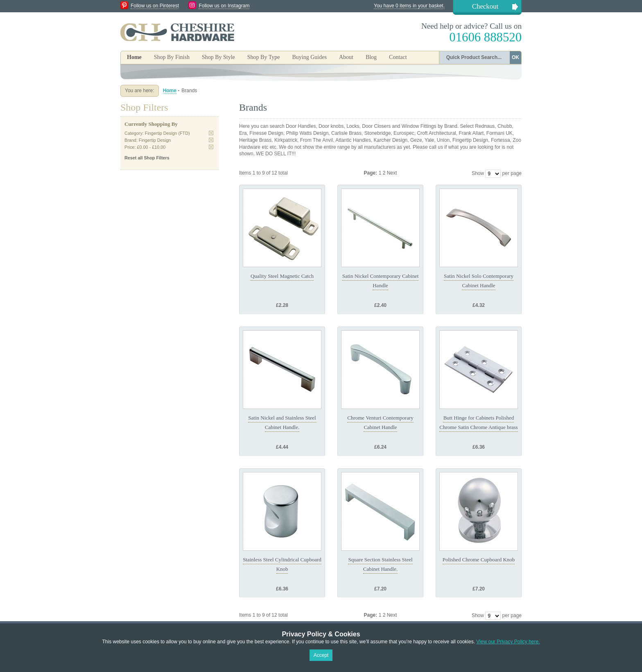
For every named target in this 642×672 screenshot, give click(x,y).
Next (392, 173)
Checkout (485, 6)
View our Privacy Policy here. (508, 642)
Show (478, 173)
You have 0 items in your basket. (409, 6)
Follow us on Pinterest (155, 6)
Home (134, 57)
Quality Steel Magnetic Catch (282, 276)
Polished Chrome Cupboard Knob (479, 560)
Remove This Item (211, 133)
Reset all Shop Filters (147, 158)
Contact (398, 57)
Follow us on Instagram (224, 6)
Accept (321, 655)
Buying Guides (309, 57)
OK (515, 57)
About (346, 57)
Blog (371, 57)
